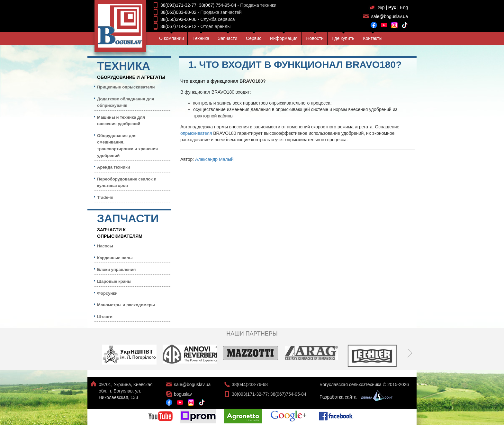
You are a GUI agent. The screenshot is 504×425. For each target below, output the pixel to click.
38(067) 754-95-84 (218, 5)
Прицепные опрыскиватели (126, 87)
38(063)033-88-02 (178, 12)
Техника (201, 38)
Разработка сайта (354, 397)
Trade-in (105, 197)
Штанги (105, 317)
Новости (315, 38)
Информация (284, 38)
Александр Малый (214, 159)
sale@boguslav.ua (390, 16)
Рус (392, 7)
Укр (381, 7)
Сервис (254, 38)
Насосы (105, 246)
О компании (171, 38)
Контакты (373, 38)
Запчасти (228, 38)
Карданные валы (115, 258)
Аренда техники (114, 167)
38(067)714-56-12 (178, 26)
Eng (404, 7)
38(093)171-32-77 (178, 5)
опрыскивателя (196, 133)
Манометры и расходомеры (126, 305)
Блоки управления (116, 269)
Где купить (343, 38)
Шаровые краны (114, 281)
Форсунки (107, 293)
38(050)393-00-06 (178, 19)
